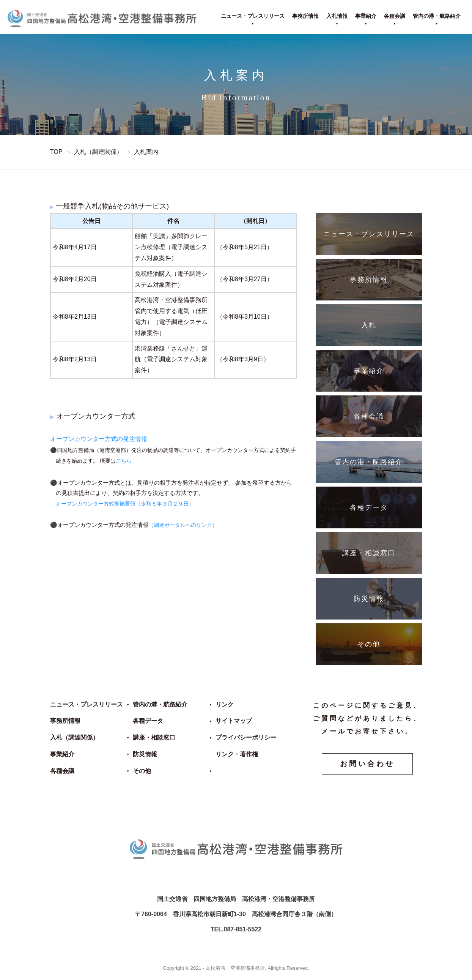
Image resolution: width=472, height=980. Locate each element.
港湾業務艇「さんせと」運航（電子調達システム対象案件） (171, 360)
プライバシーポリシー (246, 737)
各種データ (148, 721)
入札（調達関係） (98, 152)
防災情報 (145, 754)
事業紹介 (366, 16)
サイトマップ (234, 721)
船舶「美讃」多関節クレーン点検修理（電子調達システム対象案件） (171, 247)
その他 (142, 771)
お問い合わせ (367, 764)
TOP (56, 152)
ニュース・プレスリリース (253, 16)
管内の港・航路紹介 (437, 16)
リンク (225, 704)
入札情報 (337, 16)
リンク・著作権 (237, 754)
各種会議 (395, 16)
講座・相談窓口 (154, 737)
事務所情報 (305, 16)
